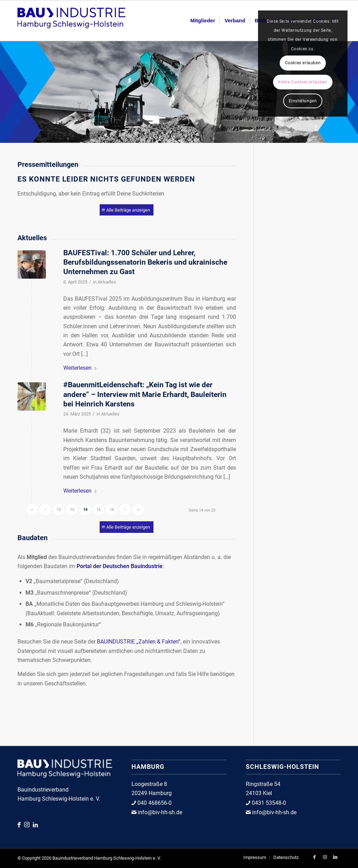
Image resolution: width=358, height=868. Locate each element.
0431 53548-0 (268, 803)
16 (112, 510)
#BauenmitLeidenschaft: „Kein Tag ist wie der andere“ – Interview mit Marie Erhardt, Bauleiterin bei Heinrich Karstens (145, 394)
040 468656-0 (154, 803)
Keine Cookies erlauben (303, 82)
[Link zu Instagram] (28, 825)
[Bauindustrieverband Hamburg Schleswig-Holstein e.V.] (71, 21)
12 (59, 510)
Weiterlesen (80, 368)
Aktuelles (107, 282)
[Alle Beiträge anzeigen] (127, 210)
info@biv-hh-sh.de (159, 812)
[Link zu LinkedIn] (35, 825)
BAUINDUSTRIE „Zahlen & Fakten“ (139, 642)
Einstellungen (303, 101)
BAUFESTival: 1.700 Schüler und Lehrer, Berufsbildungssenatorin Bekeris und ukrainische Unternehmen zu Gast (145, 262)
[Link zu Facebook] (21, 825)
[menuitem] (203, 21)
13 (72, 510)
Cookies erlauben (303, 63)
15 (99, 510)
